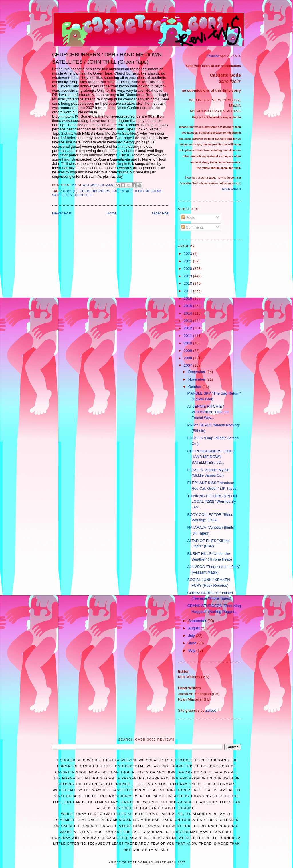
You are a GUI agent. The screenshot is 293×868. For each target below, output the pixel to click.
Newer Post (62, 213)
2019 (188, 276)
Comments (193, 227)
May (192, 650)
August (195, 628)
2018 (188, 283)
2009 (188, 351)
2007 (188, 365)
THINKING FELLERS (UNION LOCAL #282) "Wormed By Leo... (212, 502)
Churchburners (95, 191)
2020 (188, 269)
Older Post (161, 213)
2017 (188, 291)
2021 (188, 261)
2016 (188, 298)
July (192, 636)
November (197, 379)
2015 (188, 306)
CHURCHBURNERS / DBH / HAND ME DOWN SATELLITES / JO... (211, 457)
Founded (213, 56)
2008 (188, 358)
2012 (188, 328)
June (193, 643)
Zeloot (211, 710)
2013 (188, 321)
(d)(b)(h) (71, 191)
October (195, 387)
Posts (188, 218)
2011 (188, 336)
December (197, 372)
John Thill (84, 195)
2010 (188, 343)
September (198, 621)
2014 (188, 313)
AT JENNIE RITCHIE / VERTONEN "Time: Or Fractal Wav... (208, 412)
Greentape (123, 191)
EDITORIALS (232, 189)
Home (112, 213)
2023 (188, 254)
